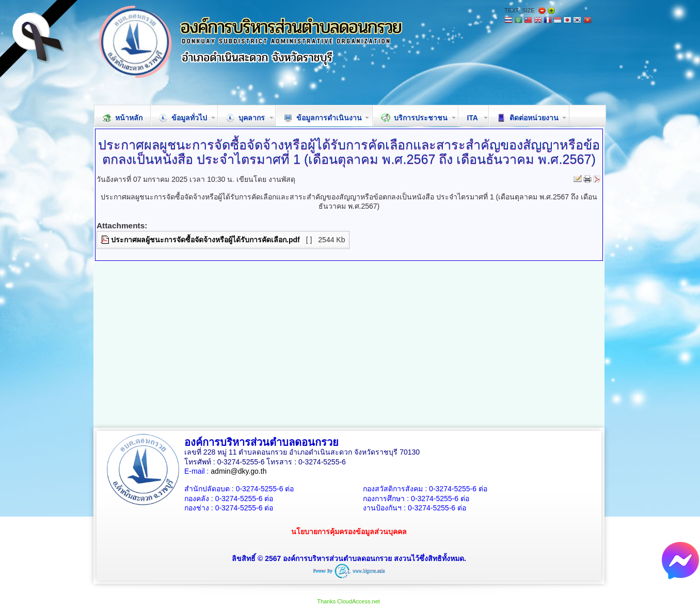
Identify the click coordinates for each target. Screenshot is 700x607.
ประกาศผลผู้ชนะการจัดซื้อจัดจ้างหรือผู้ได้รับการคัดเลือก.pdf (205, 240)
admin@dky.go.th (238, 471)
